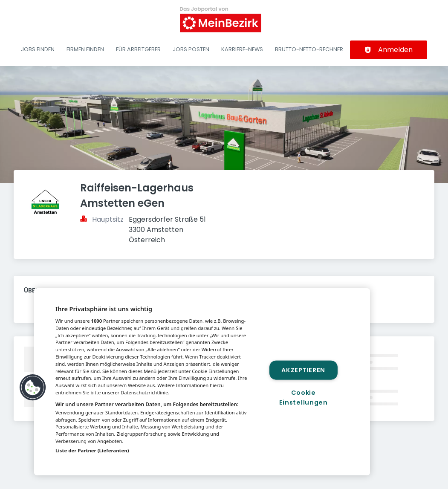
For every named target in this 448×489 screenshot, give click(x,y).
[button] (33, 388)
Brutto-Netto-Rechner (309, 49)
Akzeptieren (303, 370)
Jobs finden (38, 49)
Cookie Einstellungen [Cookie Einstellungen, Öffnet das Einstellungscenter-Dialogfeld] (303, 398)
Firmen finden (85, 49)
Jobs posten (191, 49)
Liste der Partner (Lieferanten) (92, 450)
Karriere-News (242, 49)
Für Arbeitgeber (138, 49)
